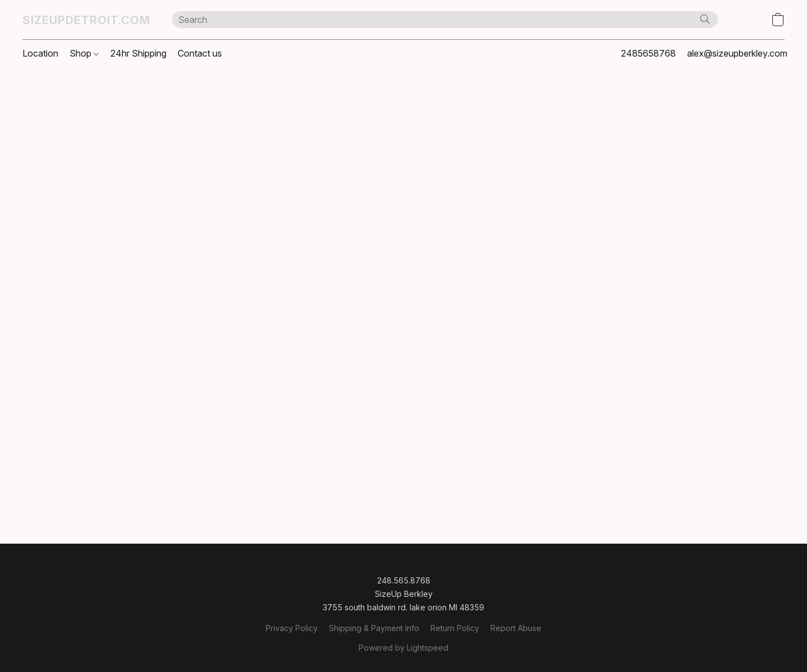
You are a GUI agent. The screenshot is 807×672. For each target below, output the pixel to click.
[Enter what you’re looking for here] (445, 20)
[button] (86, 20)
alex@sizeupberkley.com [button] (737, 53)
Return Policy (455, 628)
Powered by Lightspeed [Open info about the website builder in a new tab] (403, 648)
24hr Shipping (138, 53)
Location (40, 53)
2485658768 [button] (648, 53)
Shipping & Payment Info (374, 628)
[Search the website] (705, 19)
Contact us (200, 53)
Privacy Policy (292, 628)
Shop (84, 53)
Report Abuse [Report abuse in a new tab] (516, 628)
